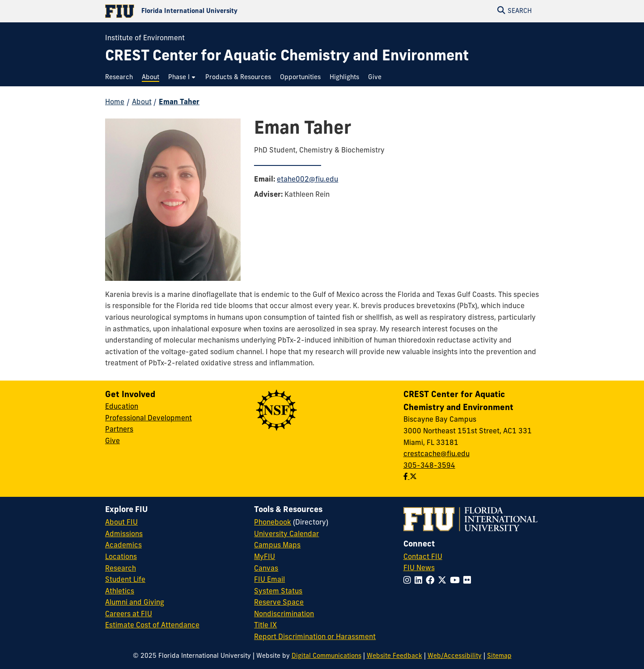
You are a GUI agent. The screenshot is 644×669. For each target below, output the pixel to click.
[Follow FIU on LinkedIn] (420, 581)
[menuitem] (121, 78)
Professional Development (148, 419)
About (142, 102)
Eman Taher (179, 102)
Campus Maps (277, 546)
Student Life (125, 580)
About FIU (121, 523)
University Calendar (286, 534)
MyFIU (265, 557)
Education (122, 407)
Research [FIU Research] (121, 569)
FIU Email (269, 580)
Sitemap (499, 656)
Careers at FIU (129, 614)
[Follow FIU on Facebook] (432, 581)
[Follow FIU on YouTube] (457, 581)
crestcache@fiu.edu (436, 454)
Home (115, 102)
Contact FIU (423, 557)
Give (112, 441)
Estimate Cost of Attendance (152, 626)
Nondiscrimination (284, 614)
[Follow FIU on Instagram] (409, 581)
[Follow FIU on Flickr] (469, 581)
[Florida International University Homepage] (214, 11)
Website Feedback (394, 656)
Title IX (265, 626)
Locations (121, 557)
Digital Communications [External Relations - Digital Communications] (326, 656)
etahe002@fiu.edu (307, 180)
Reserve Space (279, 603)
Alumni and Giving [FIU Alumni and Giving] (135, 603)
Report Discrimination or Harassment (315, 637)
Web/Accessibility (455, 656)
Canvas (266, 569)
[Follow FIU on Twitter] (444, 581)
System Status (278, 592)
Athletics (120, 592)
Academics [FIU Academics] (123, 546)
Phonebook (273, 523)
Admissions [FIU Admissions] (124, 534)
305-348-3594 (429, 466)
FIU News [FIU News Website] (419, 568)
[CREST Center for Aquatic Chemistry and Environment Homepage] (287, 57)
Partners (119, 430)
